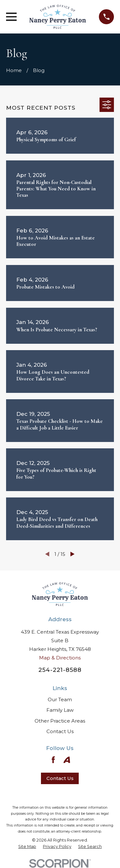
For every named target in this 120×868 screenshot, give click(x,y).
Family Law (60, 710)
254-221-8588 (60, 670)
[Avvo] (67, 760)
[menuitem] (27, 847)
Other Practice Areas (60, 721)
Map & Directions (60, 658)
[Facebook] (53, 760)
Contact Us (60, 731)
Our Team (60, 699)
